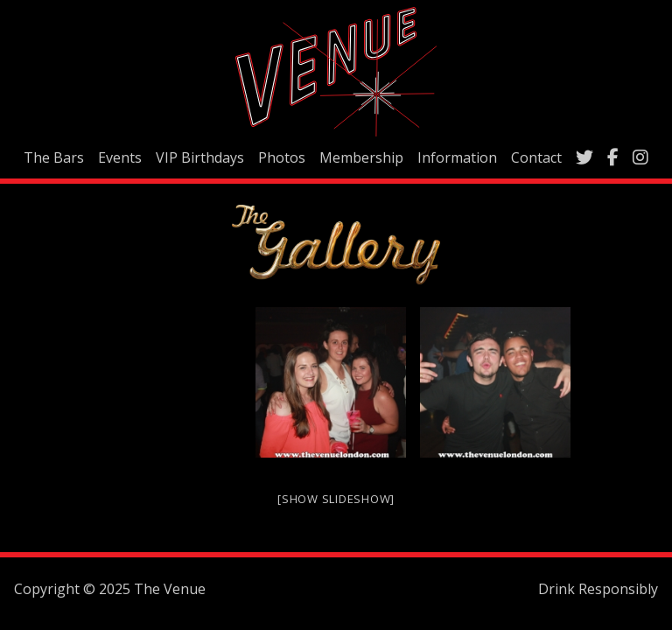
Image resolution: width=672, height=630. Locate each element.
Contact (536, 157)
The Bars (54, 157)
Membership (361, 157)
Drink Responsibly (598, 589)
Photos (282, 157)
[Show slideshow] (336, 499)
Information (457, 157)
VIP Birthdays (200, 157)
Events (120, 157)
